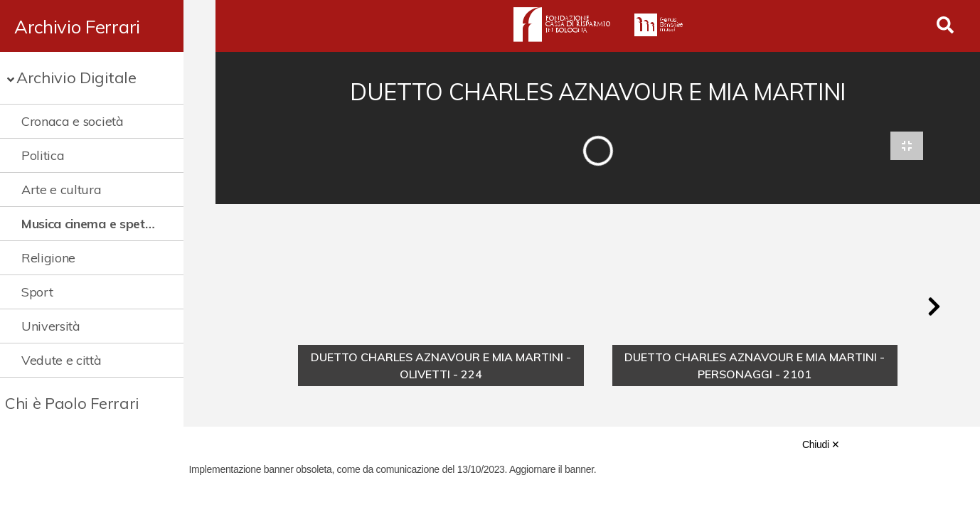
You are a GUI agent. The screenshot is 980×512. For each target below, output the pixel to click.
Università (51, 326)
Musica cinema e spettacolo (101, 224)
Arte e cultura (62, 190)
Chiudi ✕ (821, 444)
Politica (43, 155)
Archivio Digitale (76, 78)
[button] (934, 309)
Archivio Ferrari (77, 26)
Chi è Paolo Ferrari (72, 403)
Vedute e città (62, 360)
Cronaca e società (73, 121)
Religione (48, 258)
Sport (37, 292)
